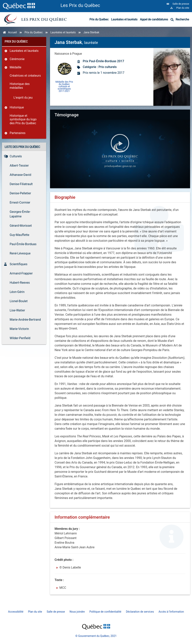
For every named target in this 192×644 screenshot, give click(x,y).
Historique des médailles (20, 86)
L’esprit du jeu (23, 98)
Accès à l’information (171, 612)
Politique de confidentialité (105, 612)
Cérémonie (17, 59)
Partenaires (18, 133)
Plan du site (35, 612)
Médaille (15, 67)
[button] (120, 144)
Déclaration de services (140, 612)
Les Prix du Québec (80, 5)
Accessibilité (16, 612)
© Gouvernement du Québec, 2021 (96, 636)
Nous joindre (77, 612)
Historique (17, 107)
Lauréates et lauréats (124, 19)
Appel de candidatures (154, 19)
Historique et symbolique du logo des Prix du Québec (23, 119)
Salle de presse (56, 612)
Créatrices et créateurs (25, 76)
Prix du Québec (99, 19)
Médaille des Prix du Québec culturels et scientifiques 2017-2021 (64, 86)
